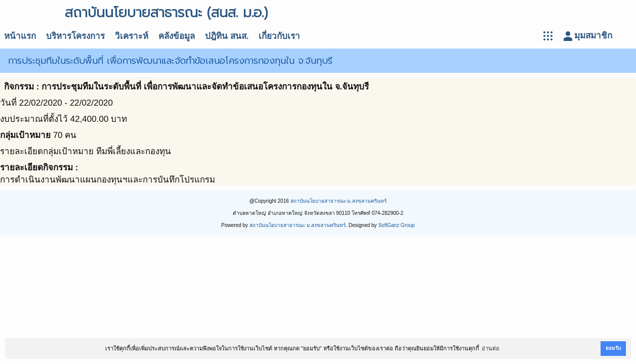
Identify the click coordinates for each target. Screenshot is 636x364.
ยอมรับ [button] (613, 348)
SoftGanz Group (396, 225)
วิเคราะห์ (132, 36)
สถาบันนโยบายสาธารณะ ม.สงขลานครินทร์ (339, 201)
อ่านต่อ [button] (491, 348)
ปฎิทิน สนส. (227, 36)
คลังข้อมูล (177, 36)
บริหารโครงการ (75, 36)
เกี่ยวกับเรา (279, 36)
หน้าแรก (20, 36)
